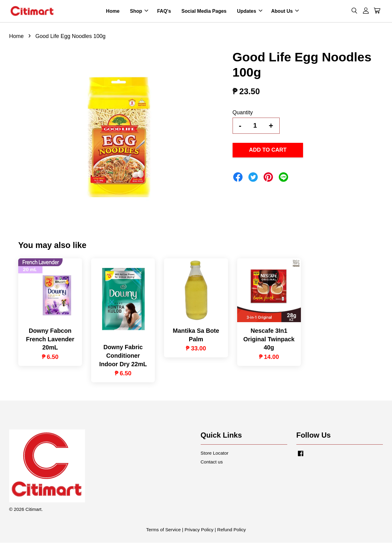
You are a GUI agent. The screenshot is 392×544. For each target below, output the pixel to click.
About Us (285, 12)
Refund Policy (231, 531)
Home (113, 12)
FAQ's (164, 12)
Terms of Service (163, 531)
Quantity (243, 114)
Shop (139, 12)
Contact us (212, 463)
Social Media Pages (204, 12)
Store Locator (215, 454)
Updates (249, 12)
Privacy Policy (199, 531)
